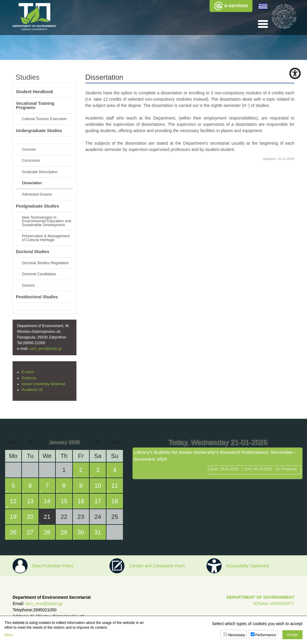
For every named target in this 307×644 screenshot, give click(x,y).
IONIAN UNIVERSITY (274, 604)
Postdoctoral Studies (37, 297)
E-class (28, 372)
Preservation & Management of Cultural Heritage (46, 238)
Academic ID (32, 390)
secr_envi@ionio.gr (46, 349)
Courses (29, 149)
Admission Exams (37, 194)
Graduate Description (40, 172)
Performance (266, 635)
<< (13, 442)
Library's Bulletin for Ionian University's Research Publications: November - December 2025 (215, 456)
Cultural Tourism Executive (44, 119)
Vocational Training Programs (35, 105)
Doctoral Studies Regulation (45, 263)
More (9, 635)
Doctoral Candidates (39, 274)
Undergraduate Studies (39, 131)
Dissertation (32, 183)
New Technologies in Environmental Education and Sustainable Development (47, 221)
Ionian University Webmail (43, 384)
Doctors (28, 285)
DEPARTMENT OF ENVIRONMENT (260, 597)
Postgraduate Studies (37, 206)
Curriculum (31, 161)
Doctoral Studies (33, 252)
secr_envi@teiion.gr (44, 604)
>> (115, 442)
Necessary (237, 635)
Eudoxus (29, 378)
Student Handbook (34, 92)
